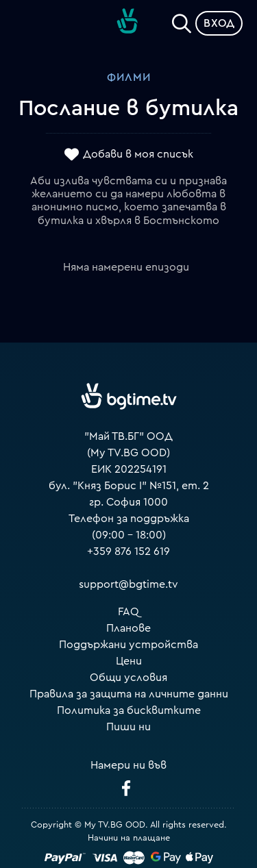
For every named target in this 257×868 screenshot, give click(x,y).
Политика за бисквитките (129, 710)
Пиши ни (128, 727)
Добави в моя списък (138, 154)
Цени (129, 661)
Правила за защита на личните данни (129, 694)
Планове (128, 628)
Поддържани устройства (128, 645)
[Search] (182, 21)
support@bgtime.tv (128, 584)
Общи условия (128, 678)
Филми (129, 77)
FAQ (128, 612)
